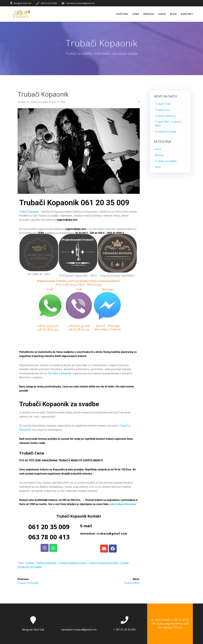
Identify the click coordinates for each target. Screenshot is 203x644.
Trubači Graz (163, 104)
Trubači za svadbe (39, 102)
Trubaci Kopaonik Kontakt (103, 563)
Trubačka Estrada (165, 132)
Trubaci (29, 563)
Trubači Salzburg (165, 116)
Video (162, 14)
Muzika (159, 155)
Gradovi (149, 14)
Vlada (23, 102)
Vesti (158, 167)
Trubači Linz (162, 110)
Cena (136, 14)
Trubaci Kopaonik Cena (72, 563)
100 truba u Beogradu (59, 373)
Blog (173, 14)
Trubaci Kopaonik (46, 563)
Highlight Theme (172, 627)
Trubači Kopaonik (29, 212)
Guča (158, 149)
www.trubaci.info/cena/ (123, 504)
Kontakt (187, 14)
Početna (122, 14)
